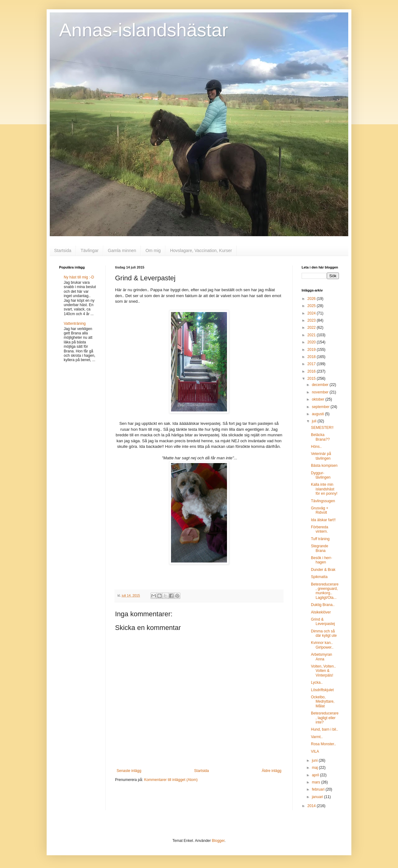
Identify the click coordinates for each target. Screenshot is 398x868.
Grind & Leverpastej (323, 622)
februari (319, 789)
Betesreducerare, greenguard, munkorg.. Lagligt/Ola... (325, 591)
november (321, 392)
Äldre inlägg (272, 771)
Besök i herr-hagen (322, 560)
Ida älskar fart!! (323, 520)
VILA (315, 751)
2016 (312, 371)
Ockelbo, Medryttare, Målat (323, 702)
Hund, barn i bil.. (324, 729)
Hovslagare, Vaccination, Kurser (201, 250)
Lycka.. (317, 682)
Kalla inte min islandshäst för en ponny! (324, 489)
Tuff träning (320, 539)
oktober (319, 399)
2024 (312, 313)
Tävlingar (90, 250)
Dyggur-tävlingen (321, 475)
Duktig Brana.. (323, 605)
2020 (312, 342)
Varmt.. (317, 737)
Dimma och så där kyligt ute (324, 633)
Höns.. (316, 447)
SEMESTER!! (322, 428)
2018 (312, 357)
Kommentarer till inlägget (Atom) (171, 780)
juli (315, 421)
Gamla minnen (122, 250)
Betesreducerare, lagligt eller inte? (325, 718)
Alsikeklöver (321, 612)
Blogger (218, 841)
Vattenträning (75, 324)
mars (317, 782)
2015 (312, 379)
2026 (312, 299)
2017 (312, 364)
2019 (312, 350)
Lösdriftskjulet (322, 690)
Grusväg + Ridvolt (320, 510)
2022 (312, 328)
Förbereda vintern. (319, 529)
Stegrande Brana (319, 548)
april (316, 775)
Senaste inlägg (129, 771)
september (321, 407)
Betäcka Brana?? (320, 437)
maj (315, 768)
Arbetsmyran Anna (322, 657)
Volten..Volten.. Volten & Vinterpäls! (323, 671)
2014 (312, 806)
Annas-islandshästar (144, 30)
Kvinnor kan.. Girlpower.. (322, 645)
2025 (312, 306)
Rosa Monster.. (324, 744)
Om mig (153, 250)
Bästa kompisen (324, 466)
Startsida (63, 250)
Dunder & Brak (323, 570)
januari (318, 797)
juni (315, 760)
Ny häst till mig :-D (79, 277)
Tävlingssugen (323, 501)
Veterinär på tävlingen (321, 456)
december (321, 385)
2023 (312, 320)
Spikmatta (319, 577)
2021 (312, 335)
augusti (318, 414)
